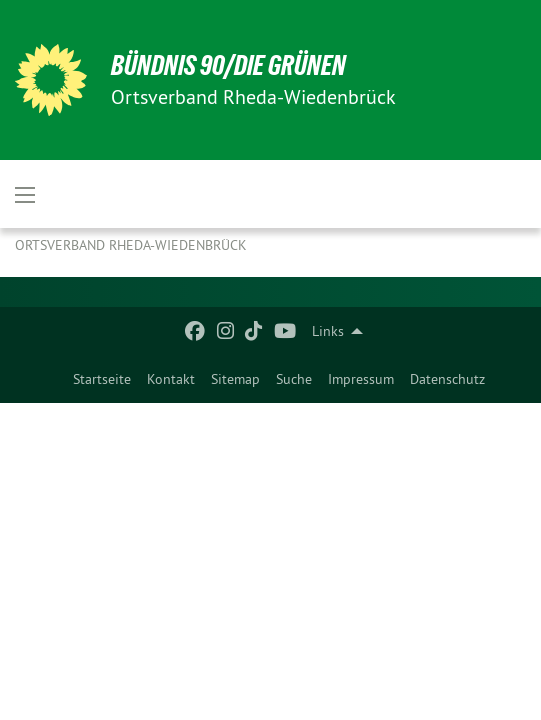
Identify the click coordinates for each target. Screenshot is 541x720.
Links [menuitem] (328, 331)
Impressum (361, 379)
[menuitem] (102, 379)
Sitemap (235, 379)
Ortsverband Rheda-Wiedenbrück (131, 245)
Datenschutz (447, 379)
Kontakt (171, 379)
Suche (294, 379)
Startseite (102, 379)
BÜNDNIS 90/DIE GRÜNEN (228, 65)
